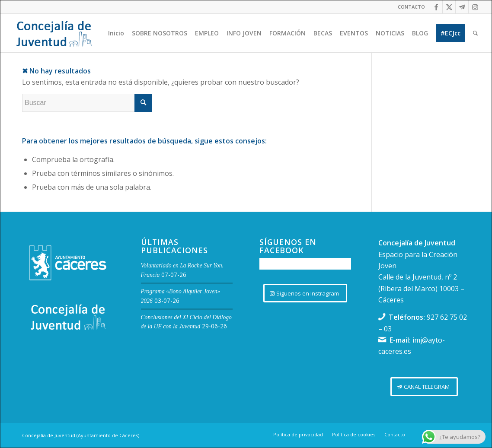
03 (388, 329)
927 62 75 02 (447, 317)
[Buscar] (475, 33)
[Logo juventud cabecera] (54, 33)
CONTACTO (411, 7)
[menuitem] (409, 7)
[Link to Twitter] (449, 7)
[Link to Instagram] (475, 7)
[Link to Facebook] (436, 7)
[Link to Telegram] (462, 7)
